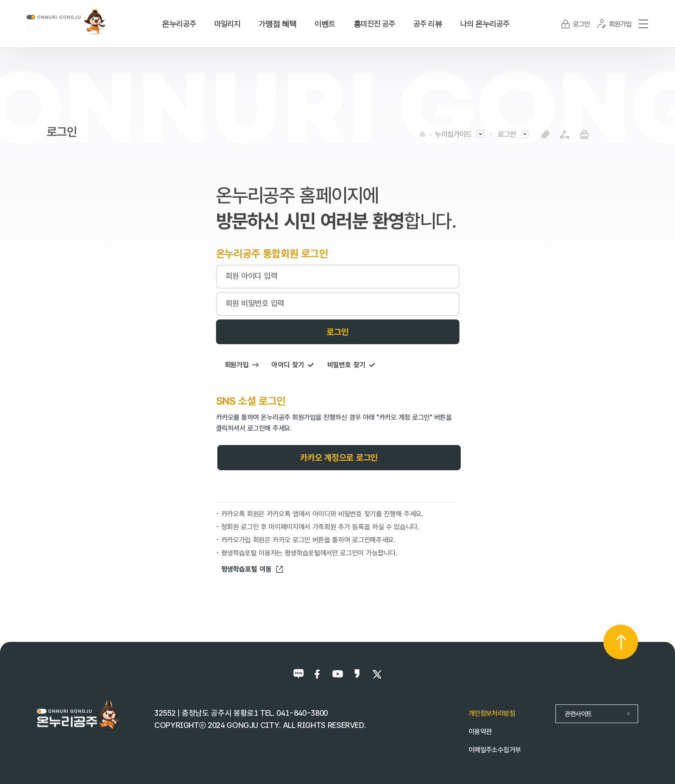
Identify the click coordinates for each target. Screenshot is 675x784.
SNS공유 (565, 135)
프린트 (584, 135)
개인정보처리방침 (492, 713)
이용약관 (480, 732)
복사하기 (545, 135)
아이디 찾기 (293, 365)
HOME (422, 134)
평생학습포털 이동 (253, 569)
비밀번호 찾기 (351, 365)
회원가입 (242, 365)
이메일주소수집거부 (495, 750)
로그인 (507, 134)
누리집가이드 (453, 134)
